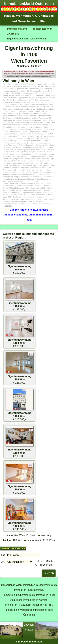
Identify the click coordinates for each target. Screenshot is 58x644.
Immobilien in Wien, (11, 585)
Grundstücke (44, 16)
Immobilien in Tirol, (42, 605)
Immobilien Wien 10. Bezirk (22, 535)
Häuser (9, 16)
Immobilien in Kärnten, (36, 600)
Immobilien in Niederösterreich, (40, 585)
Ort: (3, 555)
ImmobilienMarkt (17, 29)
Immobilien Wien (43, 29)
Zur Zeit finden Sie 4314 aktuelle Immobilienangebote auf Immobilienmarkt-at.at (29, 215)
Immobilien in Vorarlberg (18, 610)
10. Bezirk (13, 34)
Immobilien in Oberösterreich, (19, 595)
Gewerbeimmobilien (32, 21)
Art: (3, 562)
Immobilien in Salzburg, (18, 605)
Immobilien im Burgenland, (29, 590)
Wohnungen (25, 16)
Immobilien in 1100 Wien (41, 540)
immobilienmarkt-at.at (29, 642)
